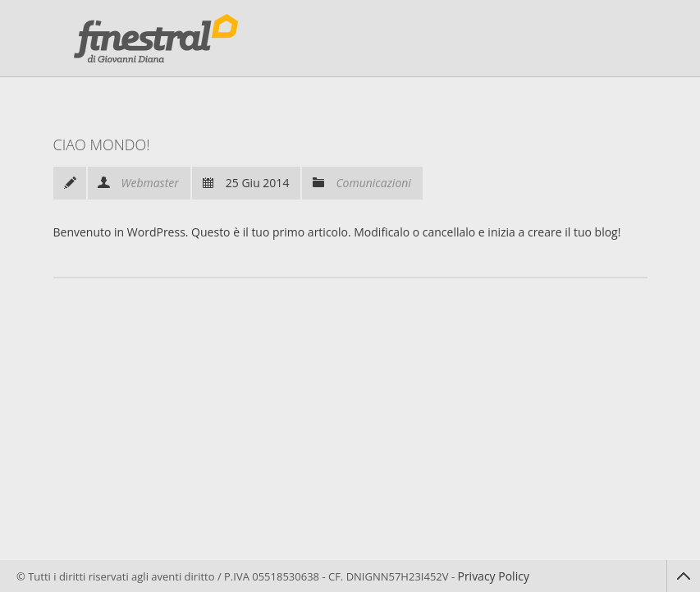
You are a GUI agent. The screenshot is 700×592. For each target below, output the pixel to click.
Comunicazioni (373, 183)
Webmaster (150, 183)
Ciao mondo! (102, 145)
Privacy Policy (493, 576)
